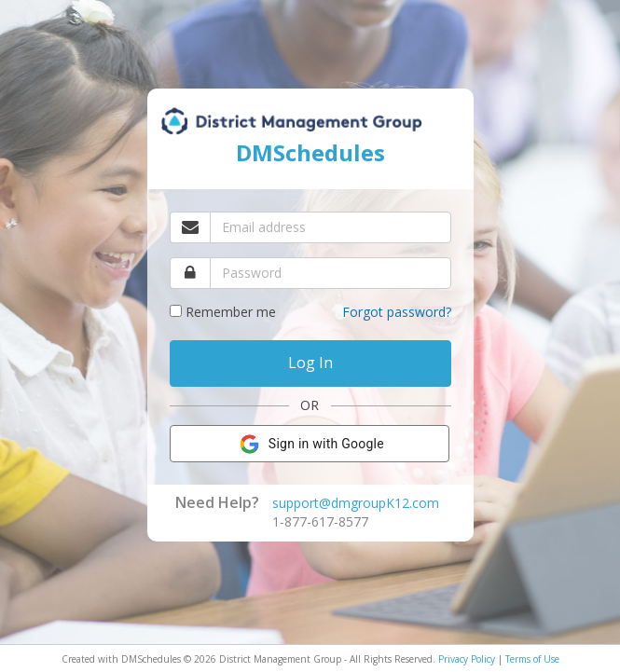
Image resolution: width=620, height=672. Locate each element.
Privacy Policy (467, 659)
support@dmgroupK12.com (356, 503)
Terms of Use (532, 659)
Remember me (231, 312)
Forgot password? (397, 312)
